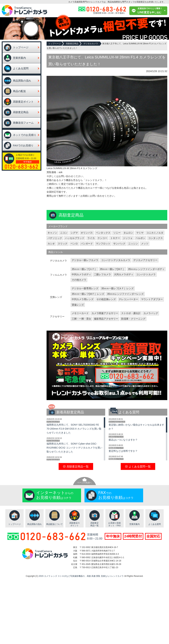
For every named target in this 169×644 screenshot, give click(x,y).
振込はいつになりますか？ (123, 440)
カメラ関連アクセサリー (105, 313)
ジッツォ (128, 238)
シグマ (74, 233)
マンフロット (103, 244)
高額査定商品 (21, 112)
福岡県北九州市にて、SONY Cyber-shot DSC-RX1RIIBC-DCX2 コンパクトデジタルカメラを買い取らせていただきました (74, 448)
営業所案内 (19, 58)
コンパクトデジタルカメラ (116, 260)
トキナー (115, 238)
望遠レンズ (78, 305)
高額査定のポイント (74, 524)
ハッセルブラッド (75, 238)
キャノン (52, 233)
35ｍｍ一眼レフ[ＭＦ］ (112, 269)
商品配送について (54, 524)
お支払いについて (116, 437)
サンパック (119, 244)
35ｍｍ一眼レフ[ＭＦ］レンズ (88, 294)
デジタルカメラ (91, 44)
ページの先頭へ (84, 483)
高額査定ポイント (23, 102)
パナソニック (55, 238)
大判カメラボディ (124, 274)
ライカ (91, 238)
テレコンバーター (128, 299)
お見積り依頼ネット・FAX (115, 524)
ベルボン (140, 238)
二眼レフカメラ (102, 274)
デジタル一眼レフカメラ (85, 260)
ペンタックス (103, 233)
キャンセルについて (117, 422)
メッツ (145, 244)
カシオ (51, 244)
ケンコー (102, 238)
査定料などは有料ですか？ (123, 451)
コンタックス (156, 238)
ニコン (64, 233)
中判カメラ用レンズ (83, 299)
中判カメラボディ (81, 274)
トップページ (21, 47)
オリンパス (87, 233)
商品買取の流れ (22, 81)
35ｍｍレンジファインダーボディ (146, 269)
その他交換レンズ (106, 299)
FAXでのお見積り (23, 145)
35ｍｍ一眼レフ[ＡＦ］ (84, 269)
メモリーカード (80, 313)
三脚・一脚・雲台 (81, 319)
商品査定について (116, 448)
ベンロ (74, 244)
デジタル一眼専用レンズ (85, 288)
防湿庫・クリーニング (133, 319)
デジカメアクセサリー (145, 260)
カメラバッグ (151, 313)
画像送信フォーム (23, 123)
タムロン (128, 233)
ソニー (117, 233)
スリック (63, 244)
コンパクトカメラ (146, 274)
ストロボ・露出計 (131, 313)
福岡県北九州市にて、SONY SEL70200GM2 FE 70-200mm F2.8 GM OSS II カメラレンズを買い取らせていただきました (74, 429)
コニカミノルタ (155, 233)
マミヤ (140, 233)
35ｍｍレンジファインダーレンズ (125, 294)
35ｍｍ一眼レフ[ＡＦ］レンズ (117, 288)
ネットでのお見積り (25, 135)
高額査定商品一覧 (95, 524)
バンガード (87, 244)
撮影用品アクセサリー (106, 319)
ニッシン (133, 244)
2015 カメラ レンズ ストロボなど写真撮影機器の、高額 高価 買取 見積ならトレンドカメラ (81, 576)
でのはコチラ (116, 495)
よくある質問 (21, 68)
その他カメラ (79, 280)
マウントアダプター (152, 299)
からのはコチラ (55, 495)
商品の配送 (19, 91)
